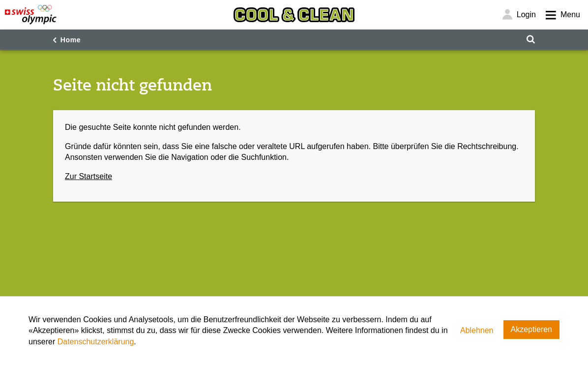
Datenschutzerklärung (96, 342)
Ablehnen (477, 330)
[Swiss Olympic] (31, 15)
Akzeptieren (532, 329)
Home (71, 40)
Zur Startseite (88, 176)
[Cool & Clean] (294, 15)
